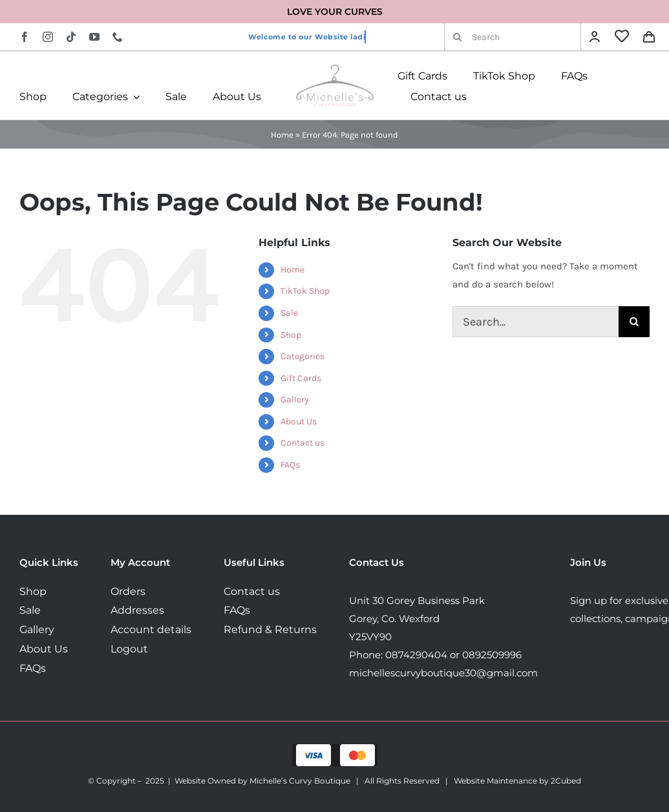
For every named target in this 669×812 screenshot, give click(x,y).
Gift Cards (301, 378)
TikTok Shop (305, 291)
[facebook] (25, 37)
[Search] (513, 37)
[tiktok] (71, 37)
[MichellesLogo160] (335, 69)
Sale (289, 313)
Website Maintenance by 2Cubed (517, 781)
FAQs (290, 465)
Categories (303, 356)
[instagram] (48, 37)
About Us (299, 422)
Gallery (295, 400)
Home (282, 135)
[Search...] (536, 322)
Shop (291, 335)
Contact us (303, 443)
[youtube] (94, 37)
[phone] (118, 37)
